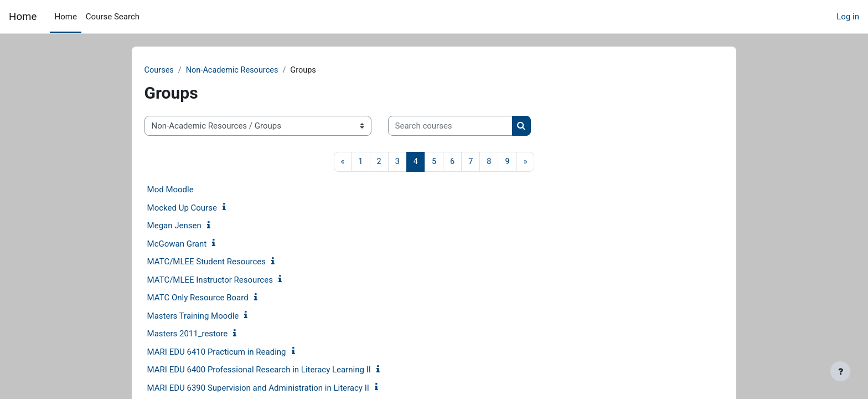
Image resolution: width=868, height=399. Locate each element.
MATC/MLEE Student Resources (224, 263)
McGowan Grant (194, 244)
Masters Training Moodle (210, 316)
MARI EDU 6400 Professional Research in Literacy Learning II (276, 371)
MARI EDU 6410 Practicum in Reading (234, 352)
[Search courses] (467, 127)
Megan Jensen (192, 227)
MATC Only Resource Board (215, 299)
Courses (177, 70)
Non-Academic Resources (252, 70)
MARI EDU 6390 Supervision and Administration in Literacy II (275, 388)
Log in (848, 17)
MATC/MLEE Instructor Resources (227, 280)
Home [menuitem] (65, 17)
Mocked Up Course (199, 208)
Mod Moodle (188, 191)
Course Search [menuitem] (113, 17)
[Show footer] (840, 371)
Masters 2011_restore (205, 335)
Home (23, 17)
